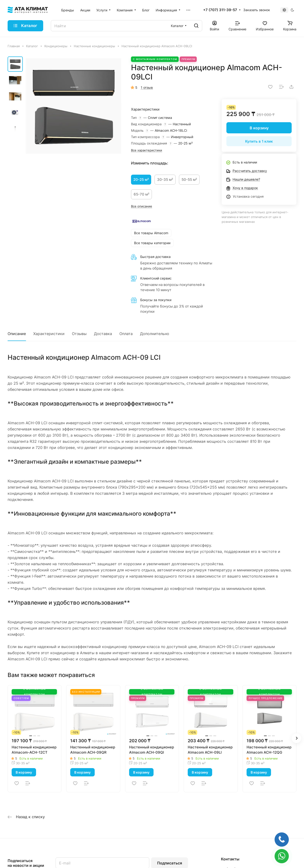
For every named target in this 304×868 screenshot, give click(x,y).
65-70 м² (141, 194)
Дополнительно (155, 334)
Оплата (126, 334)
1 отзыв (147, 87)
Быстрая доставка (155, 257)
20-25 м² (141, 180)
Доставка (103, 334)
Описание (17, 334)
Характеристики (49, 334)
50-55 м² (189, 180)
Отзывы (79, 334)
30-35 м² (165, 180)
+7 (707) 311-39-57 (220, 10)
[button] (296, 738)
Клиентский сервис (156, 278)
